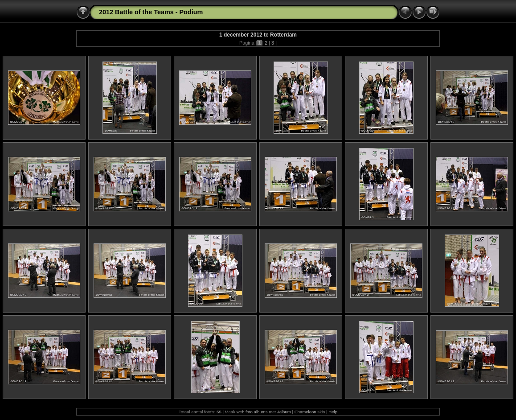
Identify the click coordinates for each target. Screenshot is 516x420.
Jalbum (284, 412)
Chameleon (305, 412)
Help (333, 412)
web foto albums (252, 412)
